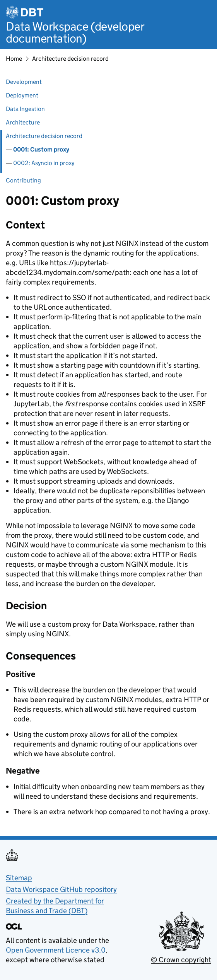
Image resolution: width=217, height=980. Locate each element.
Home (14, 59)
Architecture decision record (70, 59)
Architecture (23, 122)
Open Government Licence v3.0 (56, 950)
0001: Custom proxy (41, 149)
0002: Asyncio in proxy (44, 163)
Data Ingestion (25, 109)
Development (24, 82)
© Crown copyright (181, 960)
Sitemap (19, 878)
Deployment (22, 95)
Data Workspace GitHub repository (61, 889)
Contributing (23, 180)
